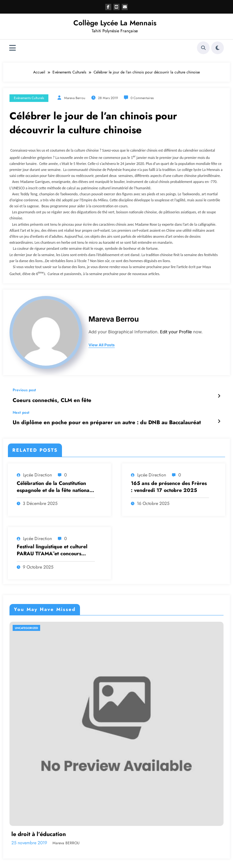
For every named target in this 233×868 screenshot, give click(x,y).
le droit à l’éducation (39, 832)
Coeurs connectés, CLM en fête (48, 400)
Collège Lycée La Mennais (115, 23)
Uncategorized (26, 626)
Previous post (24, 390)
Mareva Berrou (75, 98)
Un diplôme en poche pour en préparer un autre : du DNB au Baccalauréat (97, 421)
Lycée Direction (37, 473)
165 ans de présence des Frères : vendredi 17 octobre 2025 (169, 485)
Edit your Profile (176, 332)
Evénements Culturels (29, 98)
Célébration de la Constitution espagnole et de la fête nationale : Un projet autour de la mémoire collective (55, 485)
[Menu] (12, 48)
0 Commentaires (142, 98)
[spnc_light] (218, 48)
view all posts (102, 345)
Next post (21, 412)
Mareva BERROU (66, 841)
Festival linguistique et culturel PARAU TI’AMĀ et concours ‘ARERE (52, 548)
